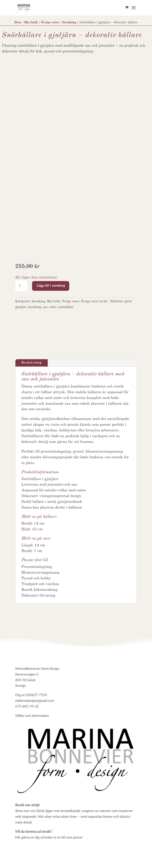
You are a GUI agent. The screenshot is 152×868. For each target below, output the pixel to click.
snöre (53, 307)
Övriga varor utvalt (94, 301)
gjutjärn (21, 307)
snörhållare (66, 307)
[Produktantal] (21, 286)
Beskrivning (32, 363)
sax (45, 307)
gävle (128, 301)
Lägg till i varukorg (51, 286)
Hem (18, 23)
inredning (35, 307)
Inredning (69, 23)
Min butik (31, 23)
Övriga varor (50, 23)
